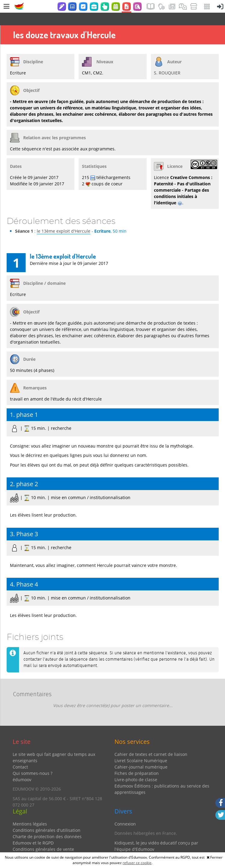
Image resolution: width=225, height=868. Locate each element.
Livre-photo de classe (136, 767)
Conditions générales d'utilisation (47, 818)
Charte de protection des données (47, 824)
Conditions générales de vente (43, 837)
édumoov (22, 767)
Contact (20, 754)
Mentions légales (30, 811)
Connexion (125, 811)
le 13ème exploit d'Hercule (64, 218)
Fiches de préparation (137, 761)
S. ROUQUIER (167, 60)
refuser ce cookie (137, 863)
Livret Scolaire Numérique (141, 748)
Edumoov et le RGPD (33, 830)
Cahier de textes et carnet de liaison (151, 742)
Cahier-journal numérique (141, 754)
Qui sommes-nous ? (33, 761)
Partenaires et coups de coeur (145, 846)
